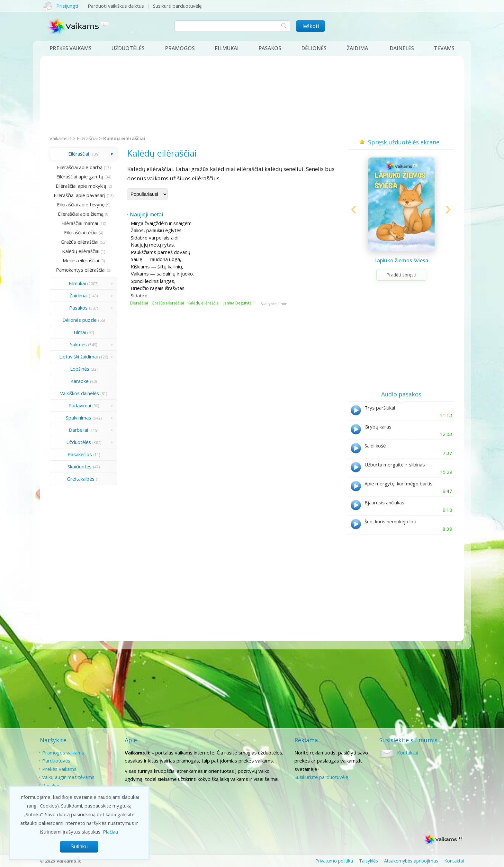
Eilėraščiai (87, 138)
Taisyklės (369, 861)
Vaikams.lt (60, 138)
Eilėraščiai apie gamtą (80, 176)
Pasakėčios (80, 454)
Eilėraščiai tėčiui (81, 232)
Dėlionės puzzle (80, 320)
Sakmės (78, 344)
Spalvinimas (79, 418)
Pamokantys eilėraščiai (81, 270)
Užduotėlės (128, 48)
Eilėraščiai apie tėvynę (81, 204)
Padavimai (80, 405)
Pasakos (270, 48)
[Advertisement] (252, 96)
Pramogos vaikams (63, 753)
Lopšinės (80, 369)
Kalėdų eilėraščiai (124, 138)
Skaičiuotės (80, 466)
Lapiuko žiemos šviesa (401, 260)
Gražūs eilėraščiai (80, 242)
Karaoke (80, 381)
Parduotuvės (56, 761)
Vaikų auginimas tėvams (68, 777)
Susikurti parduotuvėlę (177, 6)
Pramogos (180, 48)
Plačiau (110, 832)
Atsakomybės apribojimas (411, 861)
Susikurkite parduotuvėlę (321, 777)
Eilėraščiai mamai (80, 223)
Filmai (80, 332)
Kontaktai (407, 753)
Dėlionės (314, 48)
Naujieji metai (146, 214)
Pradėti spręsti (401, 275)
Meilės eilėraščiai (81, 260)
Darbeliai (78, 430)
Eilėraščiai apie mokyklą (81, 186)
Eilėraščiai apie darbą (80, 167)
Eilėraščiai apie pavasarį (80, 195)
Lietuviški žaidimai (78, 357)
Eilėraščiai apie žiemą (81, 214)
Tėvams (444, 48)
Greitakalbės (81, 479)
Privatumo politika (334, 861)
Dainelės (402, 48)
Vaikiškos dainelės (80, 393)
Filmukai (227, 48)
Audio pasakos (401, 394)
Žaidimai (358, 48)
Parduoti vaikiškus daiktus (116, 6)
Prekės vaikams (71, 48)
